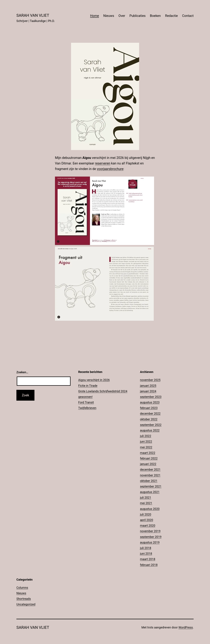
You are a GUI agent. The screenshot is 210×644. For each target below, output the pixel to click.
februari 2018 (149, 565)
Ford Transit (86, 402)
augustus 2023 (150, 402)
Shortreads (24, 599)
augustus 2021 (150, 492)
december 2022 (150, 413)
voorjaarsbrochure (110, 169)
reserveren (103, 163)
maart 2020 (148, 526)
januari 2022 (148, 464)
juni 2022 (146, 441)
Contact (188, 16)
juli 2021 (146, 497)
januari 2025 (148, 386)
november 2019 (150, 531)
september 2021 (151, 486)
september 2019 (151, 537)
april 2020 (147, 520)
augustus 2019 (150, 542)
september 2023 (151, 397)
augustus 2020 (150, 509)
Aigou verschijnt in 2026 (94, 380)
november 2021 (150, 475)
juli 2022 (146, 436)
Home (94, 16)
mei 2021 (146, 503)
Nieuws (109, 16)
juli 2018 (146, 548)
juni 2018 (146, 554)
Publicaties (137, 16)
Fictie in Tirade (88, 386)
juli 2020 (146, 514)
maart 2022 (148, 453)
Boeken (155, 16)
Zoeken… (22, 372)
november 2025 (150, 380)
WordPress (186, 627)
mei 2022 (146, 447)
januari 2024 (148, 391)
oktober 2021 (149, 481)
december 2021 (150, 469)
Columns (22, 588)
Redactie (171, 16)
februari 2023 (149, 408)
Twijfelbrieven (87, 408)
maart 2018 (148, 559)
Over (122, 16)
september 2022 (151, 425)
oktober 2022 (149, 419)
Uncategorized (26, 604)
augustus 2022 (150, 430)
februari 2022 (149, 458)
